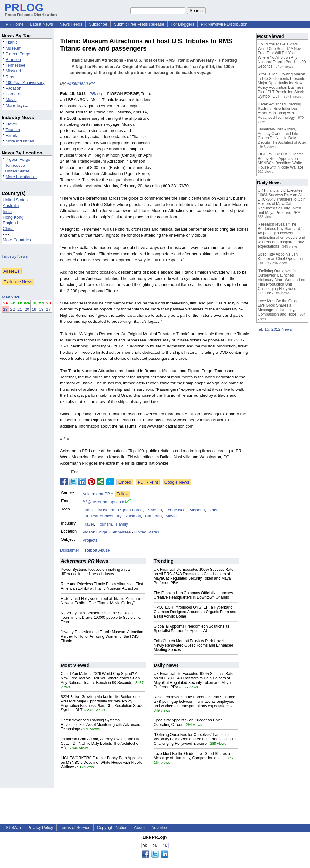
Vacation (14, 88)
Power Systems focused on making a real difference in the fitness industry (96, 572)
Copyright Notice (112, 827)
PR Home (15, 24)
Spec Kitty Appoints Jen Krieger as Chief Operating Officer (280, 259)
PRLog (96, 94)
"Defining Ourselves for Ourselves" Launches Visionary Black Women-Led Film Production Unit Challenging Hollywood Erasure (195, 739)
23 (5, 309)
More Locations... (22, 177)
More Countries (17, 240)
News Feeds (71, 24)
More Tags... (17, 105)
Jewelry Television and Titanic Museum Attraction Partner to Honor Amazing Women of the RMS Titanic (102, 636)
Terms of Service (75, 827)
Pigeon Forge (18, 54)
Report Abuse (98, 550)
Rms (10, 77)
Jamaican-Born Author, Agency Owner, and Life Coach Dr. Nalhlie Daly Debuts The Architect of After (100, 744)
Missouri (13, 71)
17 (48, 309)
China (8, 229)
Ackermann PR (81, 83)
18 (41, 309)
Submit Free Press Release (139, 24)
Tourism (13, 130)
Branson (13, 60)
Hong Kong (13, 217)
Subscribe (98, 24)
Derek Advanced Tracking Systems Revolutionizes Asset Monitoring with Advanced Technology (100, 725)
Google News (177, 482)
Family (12, 135)
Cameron (14, 94)
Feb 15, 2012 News (274, 329)
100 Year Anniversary (25, 83)
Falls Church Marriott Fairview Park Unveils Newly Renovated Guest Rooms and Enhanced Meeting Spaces (193, 645)
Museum (14, 48)
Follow (123, 494)
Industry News (15, 256)
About (139, 827)
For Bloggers (183, 24)
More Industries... (22, 141)
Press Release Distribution (31, 12)
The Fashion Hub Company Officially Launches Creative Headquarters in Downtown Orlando (193, 595)
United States (17, 171)
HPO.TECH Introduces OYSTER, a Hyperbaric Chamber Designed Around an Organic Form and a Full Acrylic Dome (195, 612)
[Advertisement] (202, 137)
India (7, 211)
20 (27, 309)
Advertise (160, 827)
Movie (11, 100)
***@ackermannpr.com (103, 502)
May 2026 (11, 297)
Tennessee (15, 65)
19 (34, 309)
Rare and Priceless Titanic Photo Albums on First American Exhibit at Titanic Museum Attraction (102, 586)
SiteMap (13, 827)
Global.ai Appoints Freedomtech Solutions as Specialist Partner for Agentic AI (192, 629)
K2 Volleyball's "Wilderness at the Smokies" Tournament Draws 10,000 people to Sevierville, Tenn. (101, 618)
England (10, 223)
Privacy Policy (40, 827)
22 (12, 309)
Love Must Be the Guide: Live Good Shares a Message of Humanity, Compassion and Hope (192, 756)
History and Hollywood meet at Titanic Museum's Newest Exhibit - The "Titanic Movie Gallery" (102, 601)
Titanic (11, 42)
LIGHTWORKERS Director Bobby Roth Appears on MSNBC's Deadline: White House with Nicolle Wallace (102, 763)
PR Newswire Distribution (224, 24)
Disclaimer (70, 550)
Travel (11, 124)
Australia (11, 205)
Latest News (41, 24)
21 (20, 309)
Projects (90, 540)
